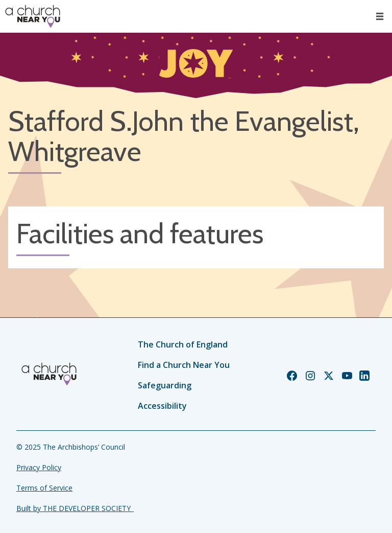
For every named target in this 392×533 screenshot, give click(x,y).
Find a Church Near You (184, 365)
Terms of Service (44, 488)
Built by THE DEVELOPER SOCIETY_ (75, 508)
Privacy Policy (39, 467)
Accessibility (162, 406)
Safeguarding (165, 385)
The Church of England (183, 344)
